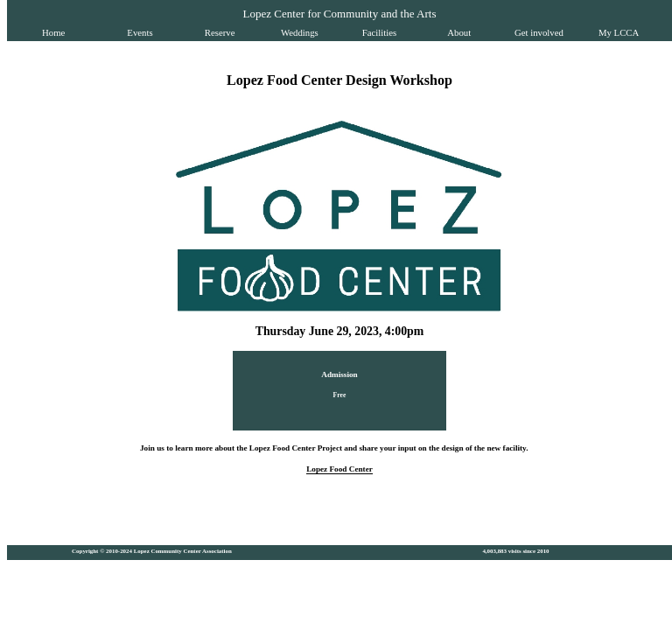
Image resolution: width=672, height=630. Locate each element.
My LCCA (619, 32)
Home (53, 32)
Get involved (539, 32)
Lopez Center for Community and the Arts (339, 14)
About (459, 32)
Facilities (379, 32)
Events (140, 32)
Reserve (220, 32)
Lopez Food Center (339, 469)
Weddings (300, 32)
